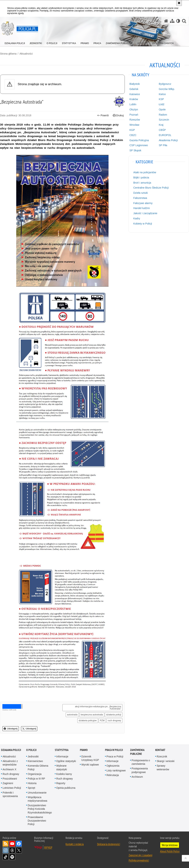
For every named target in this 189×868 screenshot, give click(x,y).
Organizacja (35, 774)
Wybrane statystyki (62, 767)
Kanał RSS (6, 844)
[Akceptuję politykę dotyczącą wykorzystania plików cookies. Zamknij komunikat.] (179, 3)
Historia (32, 783)
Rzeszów (135, 120)
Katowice (135, 94)
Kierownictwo (35, 761)
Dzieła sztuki (141, 193)
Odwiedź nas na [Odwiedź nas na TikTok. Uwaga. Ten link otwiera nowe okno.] (6, 857)
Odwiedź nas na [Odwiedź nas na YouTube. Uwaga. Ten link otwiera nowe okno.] (12, 844)
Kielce (162, 94)
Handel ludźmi (141, 208)
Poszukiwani (10, 779)
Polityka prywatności (139, 860)
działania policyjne (88, 721)
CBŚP (162, 130)
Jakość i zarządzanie (145, 213)
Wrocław (134, 125)
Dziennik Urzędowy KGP (90, 758)
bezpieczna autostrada (92, 715)
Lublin (133, 104)
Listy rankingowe (116, 770)
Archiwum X (10, 769)
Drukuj (118, 115)
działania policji (114, 715)
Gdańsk (134, 89)
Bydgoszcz (165, 84)
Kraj (161, 125)
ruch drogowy (114, 721)
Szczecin (164, 120)
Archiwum (137, 777)
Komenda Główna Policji (38, 767)
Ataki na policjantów (145, 172)
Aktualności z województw (10, 763)
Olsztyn (134, 109)
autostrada (72, 715)
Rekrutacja (113, 775)
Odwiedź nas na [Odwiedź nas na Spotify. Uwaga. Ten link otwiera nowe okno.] (12, 857)
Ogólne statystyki (66, 761)
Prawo (84, 750)
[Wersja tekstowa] (178, 21)
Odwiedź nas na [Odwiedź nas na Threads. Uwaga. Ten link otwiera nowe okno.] (12, 850)
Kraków (134, 99)
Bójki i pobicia (141, 178)
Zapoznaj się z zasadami (140, 855)
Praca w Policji (114, 750)
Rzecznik (162, 756)
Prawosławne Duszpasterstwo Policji (37, 821)
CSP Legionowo (139, 145)
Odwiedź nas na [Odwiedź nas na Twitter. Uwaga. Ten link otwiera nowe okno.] (19, 850)
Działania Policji (11, 750)
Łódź (161, 104)
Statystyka (62, 750)
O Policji (31, 750)
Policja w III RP (36, 779)
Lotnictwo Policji (12, 788)
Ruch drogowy (11, 774)
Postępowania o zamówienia (141, 762)
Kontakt (160, 750)
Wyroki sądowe (90, 765)
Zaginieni (8, 783)
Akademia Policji (168, 140)
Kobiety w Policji (143, 224)
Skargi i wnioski (166, 761)
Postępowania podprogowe (140, 770)
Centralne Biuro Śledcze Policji (151, 188)
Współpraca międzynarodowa (37, 799)
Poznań (134, 115)
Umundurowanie (37, 793)
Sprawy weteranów (163, 767)
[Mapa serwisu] (172, 21)
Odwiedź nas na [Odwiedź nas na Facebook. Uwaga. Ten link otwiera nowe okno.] (19, 844)
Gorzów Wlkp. (167, 89)
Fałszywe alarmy (143, 203)
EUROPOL (165, 135)
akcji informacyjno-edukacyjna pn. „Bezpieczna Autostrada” (98, 708)
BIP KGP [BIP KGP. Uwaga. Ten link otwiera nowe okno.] (48, 847)
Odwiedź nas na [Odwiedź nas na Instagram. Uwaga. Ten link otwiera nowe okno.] (6, 850)
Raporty (61, 783)
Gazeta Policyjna (139, 140)
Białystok (135, 84)
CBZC (133, 135)
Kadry (137, 218)
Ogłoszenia (113, 766)
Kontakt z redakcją (75, 844)
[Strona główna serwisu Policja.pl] (166, 21)
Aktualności (26, 54)
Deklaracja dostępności (109, 844)
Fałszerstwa (140, 198)
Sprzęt (31, 788)
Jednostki (33, 756)
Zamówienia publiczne (137, 752)
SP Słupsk (135, 150)
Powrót (103, 115)
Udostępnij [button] (11, 729)
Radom (163, 115)
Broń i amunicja (142, 183)
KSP (161, 99)
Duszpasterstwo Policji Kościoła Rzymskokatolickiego (40, 809)
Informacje (62, 756)
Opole (162, 109)
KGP (132, 130)
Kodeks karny (64, 774)
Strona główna (8, 54)
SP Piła (163, 145)
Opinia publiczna (66, 788)
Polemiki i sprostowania (10, 794)
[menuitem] (15, 42)
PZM (102, 721)
